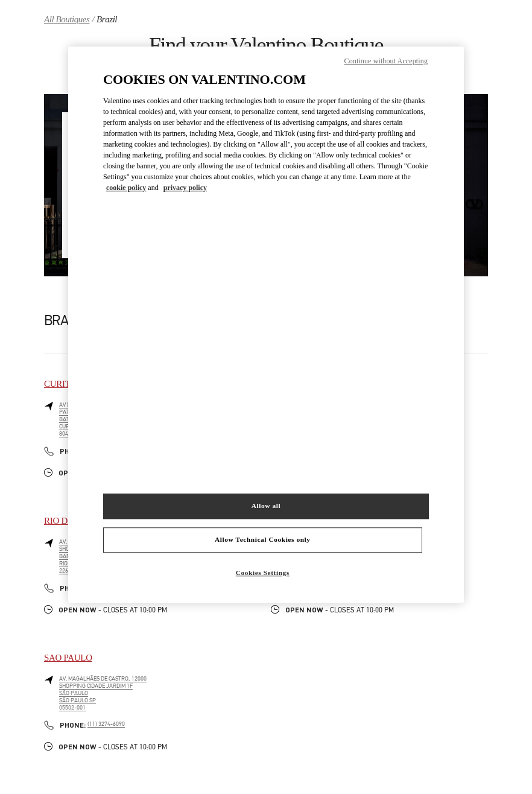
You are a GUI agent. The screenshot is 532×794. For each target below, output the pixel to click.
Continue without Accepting (386, 62)
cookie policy (126, 188)
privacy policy (185, 188)
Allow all (266, 506)
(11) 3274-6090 (106, 724)
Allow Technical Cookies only (262, 539)
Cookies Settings (263, 573)
